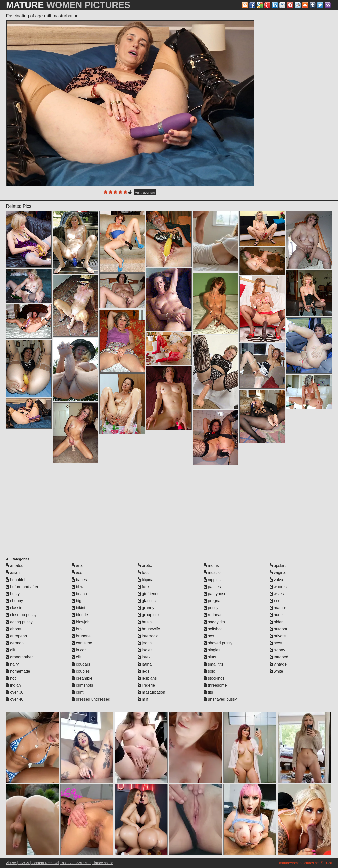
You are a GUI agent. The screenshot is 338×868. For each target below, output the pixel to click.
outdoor (279, 629)
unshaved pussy (220, 699)
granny (146, 608)
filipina (146, 580)
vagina (278, 573)
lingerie (146, 685)
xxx (275, 601)
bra (77, 629)
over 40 (15, 699)
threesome (215, 685)
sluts (210, 657)
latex (144, 657)
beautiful (15, 580)
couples (81, 671)
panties (212, 587)
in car (79, 650)
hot (11, 678)
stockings (214, 678)
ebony (13, 629)
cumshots (83, 685)
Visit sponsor (145, 192)
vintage (278, 664)
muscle (212, 573)
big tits (80, 601)
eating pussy (19, 622)
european (16, 636)
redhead (213, 615)
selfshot (213, 629)
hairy (12, 664)
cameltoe (82, 643)
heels (145, 622)
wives (277, 594)
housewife (149, 629)
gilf (10, 650)
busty (13, 594)
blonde (80, 615)
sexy (276, 643)
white (276, 671)
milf (143, 699)
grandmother (19, 657)
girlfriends (149, 594)
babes (79, 580)
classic (14, 608)
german (15, 643)
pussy (211, 608)
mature (278, 608)
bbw (78, 587)
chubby (14, 601)
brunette (81, 636)
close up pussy (21, 615)
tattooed (279, 657)
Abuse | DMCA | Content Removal (32, 863)
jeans (145, 643)
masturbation (151, 692)
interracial (149, 636)
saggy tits (214, 622)
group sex (149, 615)
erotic (145, 566)
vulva (276, 580)
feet (143, 573)
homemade (18, 671)
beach (79, 594)
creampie (82, 678)
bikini (79, 608)
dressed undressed (91, 699)
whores (278, 587)
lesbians (147, 678)
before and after (22, 587)
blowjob (81, 622)
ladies (145, 650)
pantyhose (215, 594)
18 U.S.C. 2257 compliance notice (87, 863)
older (276, 622)
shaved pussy (218, 643)
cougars (81, 664)
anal (78, 566)
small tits (214, 664)
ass (77, 573)
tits (208, 692)
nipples (212, 580)
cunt (78, 692)
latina (145, 664)
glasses (147, 601)
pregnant (214, 601)
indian (13, 685)
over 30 (15, 692)
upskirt (278, 566)
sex (209, 636)
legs (143, 671)
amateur (15, 566)
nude (276, 615)
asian (13, 573)
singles (212, 650)
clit (76, 657)
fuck (143, 587)
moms (211, 566)
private (278, 636)
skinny (277, 650)
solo (210, 671)
